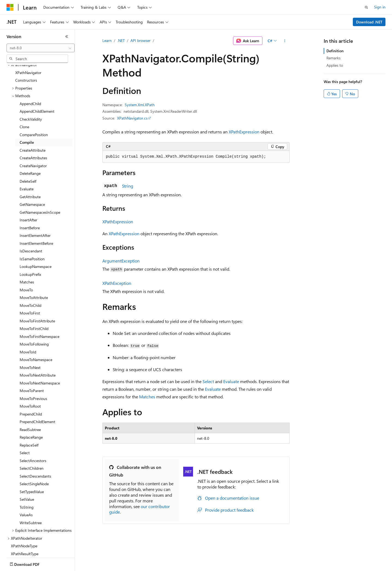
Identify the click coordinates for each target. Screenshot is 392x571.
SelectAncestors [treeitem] (33, 429)
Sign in (380, 7)
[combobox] (41, 48)
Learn (107, 40)
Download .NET (369, 22)
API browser (140, 40)
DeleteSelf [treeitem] (28, 149)
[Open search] (366, 7)
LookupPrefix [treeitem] (30, 242)
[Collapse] (67, 36)
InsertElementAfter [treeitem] (35, 204)
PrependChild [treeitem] (31, 382)
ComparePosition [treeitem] (34, 103)
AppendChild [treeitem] (30, 72)
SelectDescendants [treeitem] (35, 444)
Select (208, 381)
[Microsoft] (10, 7)
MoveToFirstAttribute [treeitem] (37, 289)
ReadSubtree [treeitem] (30, 398)
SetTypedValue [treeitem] (32, 460)
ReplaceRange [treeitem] (31, 405)
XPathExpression (244, 132)
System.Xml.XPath (140, 105)
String (128, 186)
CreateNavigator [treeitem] (33, 134)
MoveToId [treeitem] (28, 320)
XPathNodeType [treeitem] (24, 514)
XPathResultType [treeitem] (25, 522)
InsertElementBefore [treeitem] (36, 211)
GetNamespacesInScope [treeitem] (40, 180)
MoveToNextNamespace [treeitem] (40, 351)
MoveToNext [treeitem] (30, 336)
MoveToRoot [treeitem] (30, 374)
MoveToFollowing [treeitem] (34, 312)
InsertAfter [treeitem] (28, 188)
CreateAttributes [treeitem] (33, 126)
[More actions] (285, 41)
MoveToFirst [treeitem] (30, 281)
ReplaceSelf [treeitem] (29, 413)
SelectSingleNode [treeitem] (34, 452)
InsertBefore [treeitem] (30, 196)
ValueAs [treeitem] (26, 483)
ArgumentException (121, 261)
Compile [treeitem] (27, 110)
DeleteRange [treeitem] (30, 141)
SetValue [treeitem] (27, 467)
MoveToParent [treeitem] (32, 359)
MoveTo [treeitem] (26, 258)
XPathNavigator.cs (132, 118)
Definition (335, 51)
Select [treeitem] (25, 421)
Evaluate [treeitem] (27, 157)
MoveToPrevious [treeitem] (33, 367)
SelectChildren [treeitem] (32, 436)
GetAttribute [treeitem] (30, 165)
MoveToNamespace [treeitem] (36, 328)
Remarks (333, 58)
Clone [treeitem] (24, 95)
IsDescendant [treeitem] (31, 219)
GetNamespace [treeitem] (32, 172)
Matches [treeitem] (27, 250)
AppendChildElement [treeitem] (37, 79)
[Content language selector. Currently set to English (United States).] (31, 563)
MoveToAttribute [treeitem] (34, 266)
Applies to (335, 65)
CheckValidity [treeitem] (31, 87)
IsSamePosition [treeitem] (32, 227)
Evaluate (231, 381)
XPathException (117, 283)
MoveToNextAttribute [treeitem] (38, 343)
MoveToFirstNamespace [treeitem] (39, 305)
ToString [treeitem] (27, 475)
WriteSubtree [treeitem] (31, 491)
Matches (147, 397)
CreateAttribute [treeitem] (33, 118)
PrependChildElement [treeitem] (37, 390)
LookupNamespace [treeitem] (36, 235)
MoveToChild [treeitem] (30, 274)
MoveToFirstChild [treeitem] (34, 297)
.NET (121, 40)
